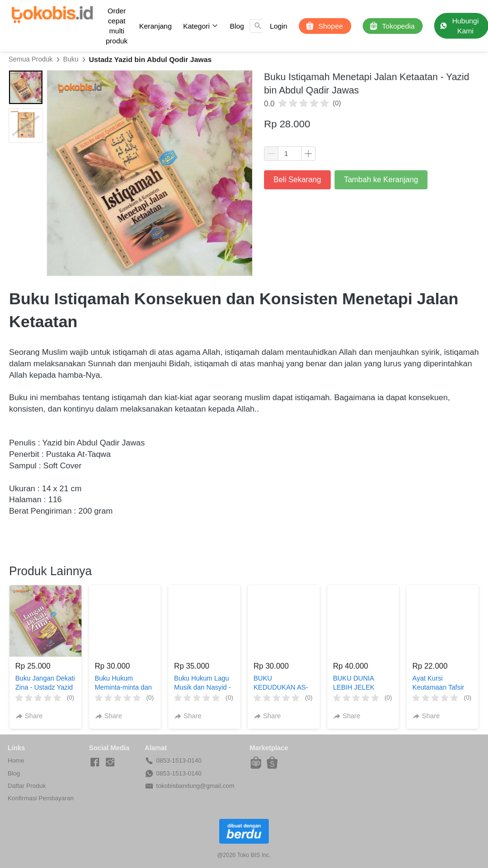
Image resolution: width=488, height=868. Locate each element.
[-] (95, 763)
